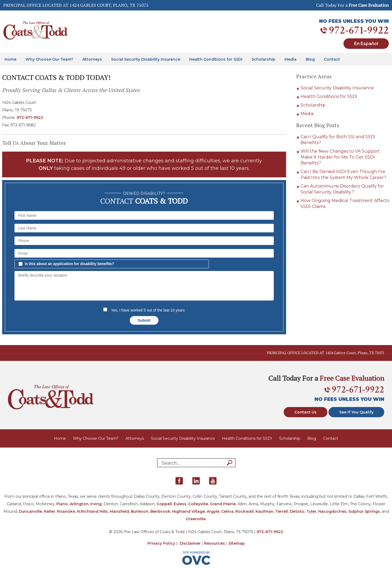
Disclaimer (190, 543)
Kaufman (265, 511)
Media (291, 59)
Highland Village (188, 511)
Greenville (196, 519)
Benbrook (160, 511)
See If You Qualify (356, 412)
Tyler (311, 511)
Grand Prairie (223, 504)
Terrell (282, 511)
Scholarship (263, 59)
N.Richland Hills (92, 511)
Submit (144, 320)
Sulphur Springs (364, 511)
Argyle (213, 511)
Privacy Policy (161, 543)
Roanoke (66, 511)
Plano (62, 504)
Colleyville (198, 504)
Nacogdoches (332, 511)
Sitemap (237, 543)
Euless (180, 504)
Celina (227, 511)
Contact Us (306, 412)
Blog (310, 59)
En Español (366, 44)
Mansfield (119, 511)
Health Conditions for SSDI (216, 59)
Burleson (140, 511)
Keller (50, 511)
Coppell (164, 504)
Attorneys (92, 59)
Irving (96, 504)
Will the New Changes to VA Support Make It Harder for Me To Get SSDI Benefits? (340, 157)
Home (10, 59)
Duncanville (30, 511)
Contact (332, 59)
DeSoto (297, 511)
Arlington (79, 504)
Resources (215, 543)
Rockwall (245, 511)
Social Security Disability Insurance (146, 59)
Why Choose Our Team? (49, 59)
